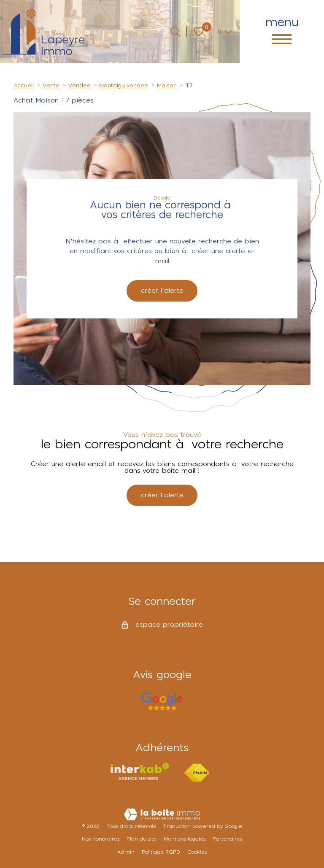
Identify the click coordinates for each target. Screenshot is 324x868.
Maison (167, 86)
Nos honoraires (101, 839)
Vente (51, 86)
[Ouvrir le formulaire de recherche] (175, 31)
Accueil (24, 86)
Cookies (197, 852)
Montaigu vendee (124, 86)
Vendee (80, 86)
